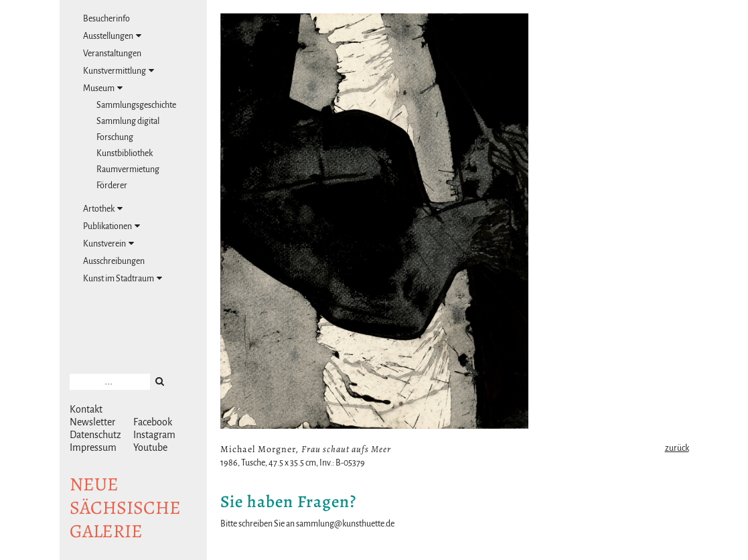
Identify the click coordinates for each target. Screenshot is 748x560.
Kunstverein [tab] (108, 243)
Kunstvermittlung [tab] (119, 71)
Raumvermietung (128, 169)
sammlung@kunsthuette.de (345, 524)
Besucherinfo (106, 19)
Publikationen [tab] (111, 226)
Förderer (112, 186)
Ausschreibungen (114, 261)
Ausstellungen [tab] (112, 36)
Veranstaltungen (112, 54)
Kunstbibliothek (125, 153)
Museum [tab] (103, 88)
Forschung (115, 137)
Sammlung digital (128, 121)
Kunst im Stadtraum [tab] (123, 278)
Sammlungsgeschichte (136, 105)
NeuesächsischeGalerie (125, 508)
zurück (677, 448)
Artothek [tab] (103, 209)
